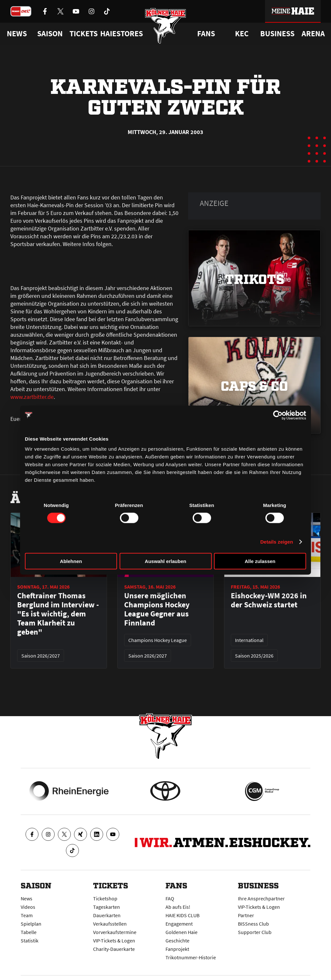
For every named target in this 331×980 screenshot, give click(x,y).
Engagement (179, 924)
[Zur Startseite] (166, 27)
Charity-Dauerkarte (114, 949)
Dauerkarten (107, 915)
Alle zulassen (260, 561)
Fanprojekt (177, 949)
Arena (313, 34)
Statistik (30, 941)
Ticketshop (105, 898)
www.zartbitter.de (32, 397)
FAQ (170, 898)
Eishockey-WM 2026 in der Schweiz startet (269, 600)
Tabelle (29, 932)
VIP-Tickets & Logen (114, 941)
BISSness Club (253, 924)
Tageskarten (107, 907)
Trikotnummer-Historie (191, 957)
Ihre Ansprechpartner (261, 898)
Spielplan (31, 924)
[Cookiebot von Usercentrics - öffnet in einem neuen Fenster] (278, 415)
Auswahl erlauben (165, 561)
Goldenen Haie (182, 932)
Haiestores (122, 34)
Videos (28, 907)
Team (27, 915)
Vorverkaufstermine (115, 932)
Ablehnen (71, 561)
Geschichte (177, 941)
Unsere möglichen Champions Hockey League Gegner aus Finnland (157, 609)
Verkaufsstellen (110, 924)
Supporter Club (255, 932)
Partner (246, 915)
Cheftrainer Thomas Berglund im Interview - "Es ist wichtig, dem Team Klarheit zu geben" (58, 614)
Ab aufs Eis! (178, 907)
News (27, 898)
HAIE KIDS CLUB (182, 915)
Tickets (84, 34)
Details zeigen (277, 541)
